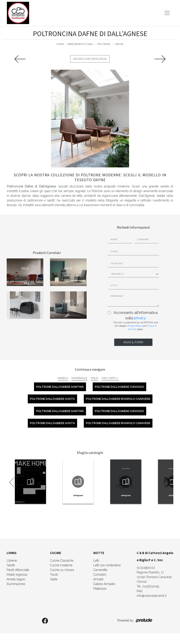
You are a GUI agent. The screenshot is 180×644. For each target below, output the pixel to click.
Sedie (54, 579)
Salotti (11, 565)
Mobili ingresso (17, 575)
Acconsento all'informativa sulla (136, 315)
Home (60, 44)
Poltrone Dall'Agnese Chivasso (119, 387)
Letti (96, 561)
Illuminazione (16, 584)
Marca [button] (63, 378)
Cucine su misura (62, 570)
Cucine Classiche (62, 561)
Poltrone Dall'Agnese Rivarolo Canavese (118, 399)
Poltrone (104, 44)
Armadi (98, 579)
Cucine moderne (61, 565)
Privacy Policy (134, 326)
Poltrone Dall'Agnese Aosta (52, 399)
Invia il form (133, 342)
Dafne (119, 44)
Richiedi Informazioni (90, 59)
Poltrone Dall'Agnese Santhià (60, 387)
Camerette (100, 570)
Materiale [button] (79, 378)
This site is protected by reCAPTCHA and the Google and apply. (136, 326)
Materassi (100, 589)
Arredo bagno (16, 579)
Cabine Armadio (104, 584)
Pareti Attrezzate (18, 570)
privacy (140, 318)
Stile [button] (94, 378)
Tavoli (54, 575)
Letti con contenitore (107, 565)
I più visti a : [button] (110, 378)
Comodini (100, 575)
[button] (168, 482)
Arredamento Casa (80, 44)
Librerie (12, 561)
